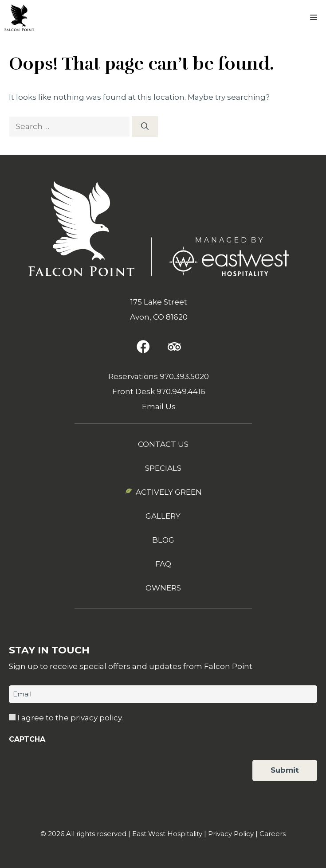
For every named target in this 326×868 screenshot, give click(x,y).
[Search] (145, 127)
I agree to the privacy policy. (70, 718)
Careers (273, 834)
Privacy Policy (231, 834)
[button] (143, 347)
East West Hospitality (167, 834)
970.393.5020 (184, 376)
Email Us (159, 407)
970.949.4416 (181, 391)
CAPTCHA (27, 739)
